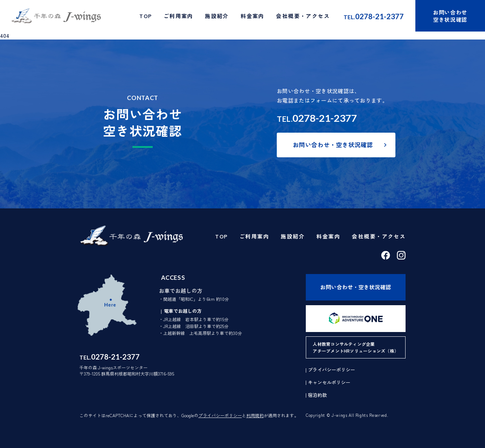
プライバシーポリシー (220, 415)
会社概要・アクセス (303, 16)
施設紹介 (217, 16)
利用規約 (255, 415)
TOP (145, 16)
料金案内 (252, 16)
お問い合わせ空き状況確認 (450, 16)
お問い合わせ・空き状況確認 (333, 145)
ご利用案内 (178, 16)
